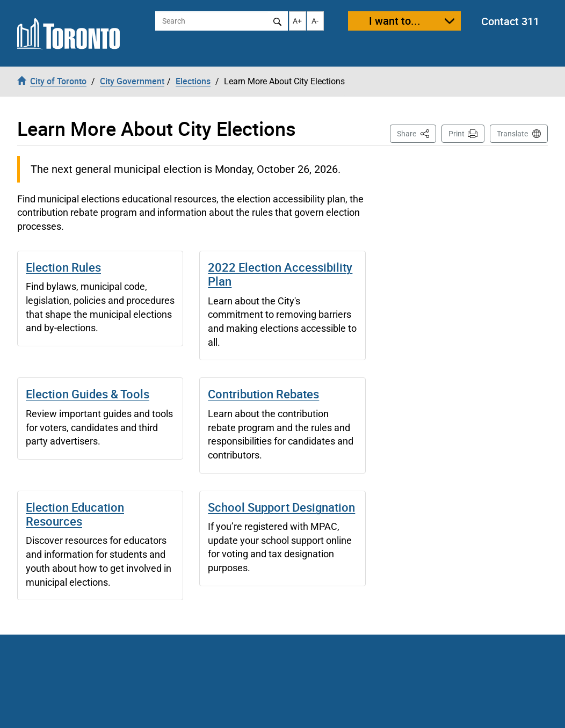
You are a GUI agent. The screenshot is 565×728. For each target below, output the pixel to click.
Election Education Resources (75, 514)
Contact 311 (510, 21)
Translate (512, 134)
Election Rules (63, 267)
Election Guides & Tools (88, 394)
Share (416, 133)
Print (457, 134)
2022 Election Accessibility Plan (280, 274)
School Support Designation (281, 507)
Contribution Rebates (263, 394)
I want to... (395, 21)
